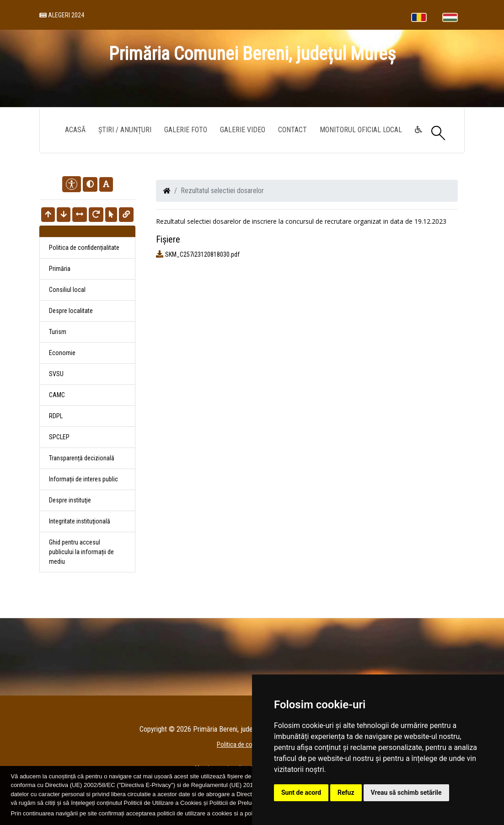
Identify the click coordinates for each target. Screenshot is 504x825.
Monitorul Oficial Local (361, 130)
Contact (292, 130)
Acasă (75, 130)
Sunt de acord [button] (301, 793)
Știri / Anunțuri (125, 130)
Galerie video (243, 130)
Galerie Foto (186, 130)
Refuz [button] (346, 793)
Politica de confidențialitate (84, 248)
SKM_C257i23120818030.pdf (202, 254)
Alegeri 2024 (62, 15)
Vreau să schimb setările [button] (406, 793)
